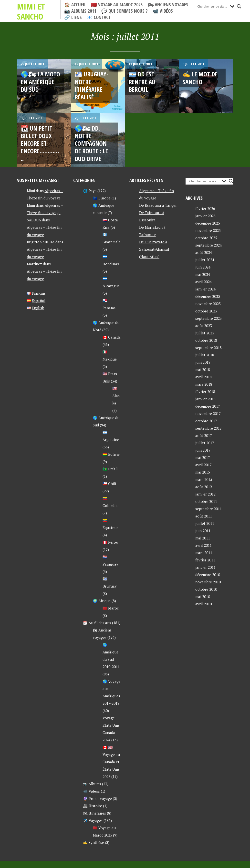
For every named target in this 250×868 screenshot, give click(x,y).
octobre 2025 (206, 238)
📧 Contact (99, 17)
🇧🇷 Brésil (110, 469)
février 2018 (205, 392)
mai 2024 (203, 274)
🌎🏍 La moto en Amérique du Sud (40, 82)
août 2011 (204, 516)
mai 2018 (203, 370)
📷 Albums (92, 784)
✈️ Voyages (93, 820)
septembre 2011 (208, 509)
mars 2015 (204, 479)
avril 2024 (203, 282)
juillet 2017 (205, 443)
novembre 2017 (208, 413)
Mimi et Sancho (31, 11)
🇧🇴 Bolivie (111, 454)
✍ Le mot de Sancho (200, 78)
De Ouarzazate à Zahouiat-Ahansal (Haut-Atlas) (154, 249)
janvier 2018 (205, 399)
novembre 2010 (208, 582)
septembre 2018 (208, 348)
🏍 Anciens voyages (168, 5)
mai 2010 (203, 597)
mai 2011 (203, 538)
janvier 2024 (205, 289)
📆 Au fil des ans (97, 623)
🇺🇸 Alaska (116, 396)
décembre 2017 (208, 406)
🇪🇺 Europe (102, 198)
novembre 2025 (208, 230)
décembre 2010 (208, 575)
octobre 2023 (206, 311)
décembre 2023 (208, 296)
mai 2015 (203, 472)
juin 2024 (203, 267)
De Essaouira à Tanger (158, 205)
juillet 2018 (205, 355)
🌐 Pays (90, 191)
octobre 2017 (206, 421)
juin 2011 (203, 531)
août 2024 (204, 252)
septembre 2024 (208, 245)
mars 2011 (204, 553)
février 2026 (205, 208)
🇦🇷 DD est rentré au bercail (142, 82)
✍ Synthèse (94, 842)
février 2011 (205, 560)
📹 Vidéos (163, 11)
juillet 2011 (205, 523)
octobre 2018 (206, 340)
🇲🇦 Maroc (111, 608)
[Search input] (212, 6)
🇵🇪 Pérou (110, 542)
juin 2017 (203, 450)
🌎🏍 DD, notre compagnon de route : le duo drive (91, 143)
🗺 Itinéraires (94, 813)
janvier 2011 (205, 567)
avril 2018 (203, 377)
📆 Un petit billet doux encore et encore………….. (40, 143)
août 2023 (204, 326)
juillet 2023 (205, 333)
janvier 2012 (205, 494)
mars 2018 (204, 384)
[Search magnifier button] (239, 6)
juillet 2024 (205, 260)
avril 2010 (203, 604)
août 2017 (204, 435)
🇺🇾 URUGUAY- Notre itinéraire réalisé (92, 85)
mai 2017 (203, 457)
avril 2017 (203, 465)
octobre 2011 (206, 501)
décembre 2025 (208, 223)
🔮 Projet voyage (97, 798)
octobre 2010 (206, 589)
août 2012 (204, 487)
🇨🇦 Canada (112, 337)
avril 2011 (203, 545)
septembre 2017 (208, 428)
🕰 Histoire (93, 806)
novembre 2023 (208, 304)
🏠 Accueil (75, 5)
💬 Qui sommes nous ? (125, 11)
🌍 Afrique (102, 601)
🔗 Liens (73, 17)
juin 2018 (203, 362)
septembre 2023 (208, 318)
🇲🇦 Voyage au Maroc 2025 (117, 5)
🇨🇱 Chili (109, 484)
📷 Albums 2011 (80, 11)
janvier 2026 (205, 216)
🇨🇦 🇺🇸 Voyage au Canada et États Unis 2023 (111, 762)
